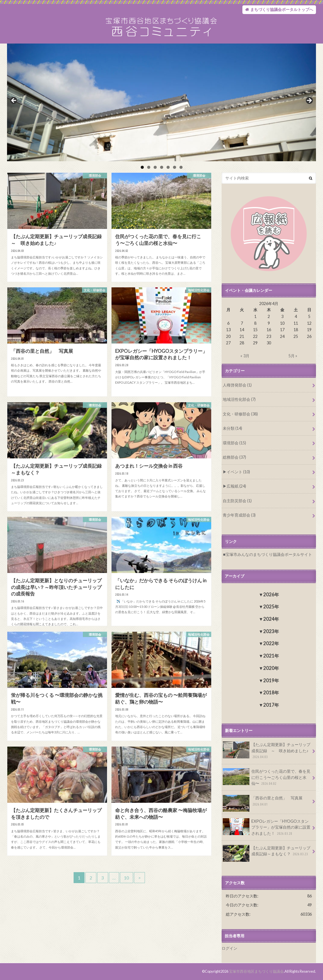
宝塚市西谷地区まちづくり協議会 (256, 971)
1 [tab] (142, 168)
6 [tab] (175, 168)
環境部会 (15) (234, 443)
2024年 (271, 619)
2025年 (271, 607)
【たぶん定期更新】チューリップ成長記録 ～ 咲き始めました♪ (267, 751)
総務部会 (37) (234, 458)
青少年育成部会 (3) (239, 516)
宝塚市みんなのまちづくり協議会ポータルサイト (269, 555)
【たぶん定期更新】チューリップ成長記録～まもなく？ (267, 853)
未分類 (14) (232, 429)
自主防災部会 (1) (237, 501)
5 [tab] (168, 168)
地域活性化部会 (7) (239, 400)
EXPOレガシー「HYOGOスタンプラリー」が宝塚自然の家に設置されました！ (267, 827)
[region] (161, 103)
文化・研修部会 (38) (240, 414)
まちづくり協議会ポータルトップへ (282, 10)
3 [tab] (155, 168)
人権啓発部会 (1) (237, 386)
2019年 (271, 680)
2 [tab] (149, 168)
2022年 (271, 644)
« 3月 (245, 356)
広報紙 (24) (236, 487)
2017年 (271, 705)
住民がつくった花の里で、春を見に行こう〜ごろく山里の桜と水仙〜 (267, 778)
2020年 (271, 668)
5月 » (293, 356)
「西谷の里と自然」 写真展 (263, 803)
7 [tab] (181, 168)
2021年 (271, 656)
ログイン (229, 948)
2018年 (271, 693)
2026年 (271, 595)
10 (127, 878)
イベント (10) (238, 472)
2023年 (271, 632)
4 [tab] (162, 168)
